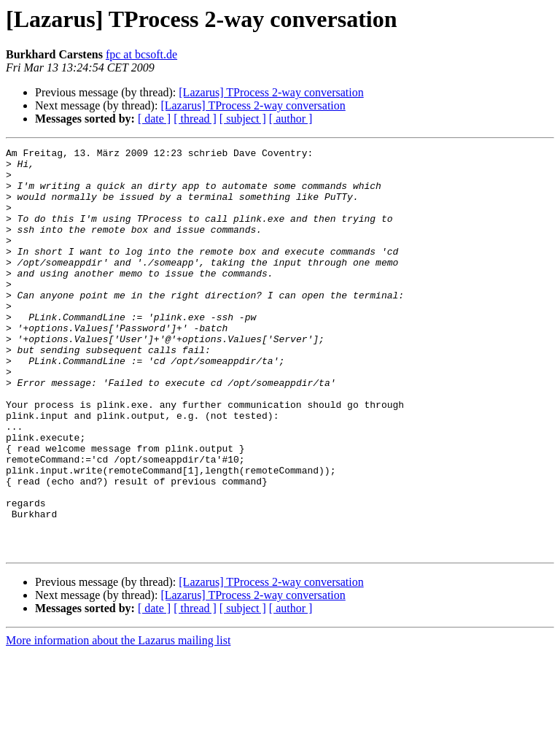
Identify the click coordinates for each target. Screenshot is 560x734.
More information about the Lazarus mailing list (118, 721)
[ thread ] (195, 119)
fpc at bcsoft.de (141, 54)
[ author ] (291, 119)
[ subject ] (243, 119)
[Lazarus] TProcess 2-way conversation (271, 92)
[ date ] (154, 119)
